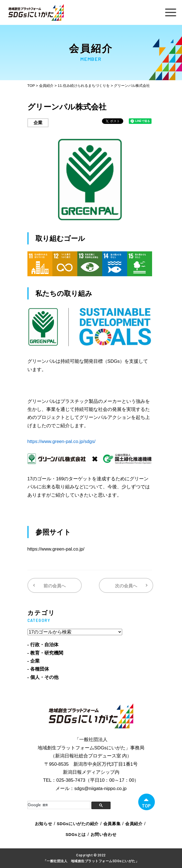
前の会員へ (55, 586)
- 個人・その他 (43, 677)
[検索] (59, 805)
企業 (38, 123)
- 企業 (34, 661)
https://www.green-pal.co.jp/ (56, 549)
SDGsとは (76, 835)
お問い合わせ (104, 835)
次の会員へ (126, 586)
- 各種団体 (38, 669)
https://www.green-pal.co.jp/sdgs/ (61, 441)
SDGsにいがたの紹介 (78, 824)
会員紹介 (134, 824)
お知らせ (43, 824)
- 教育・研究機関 (45, 653)
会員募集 (112, 824)
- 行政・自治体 (43, 645)
